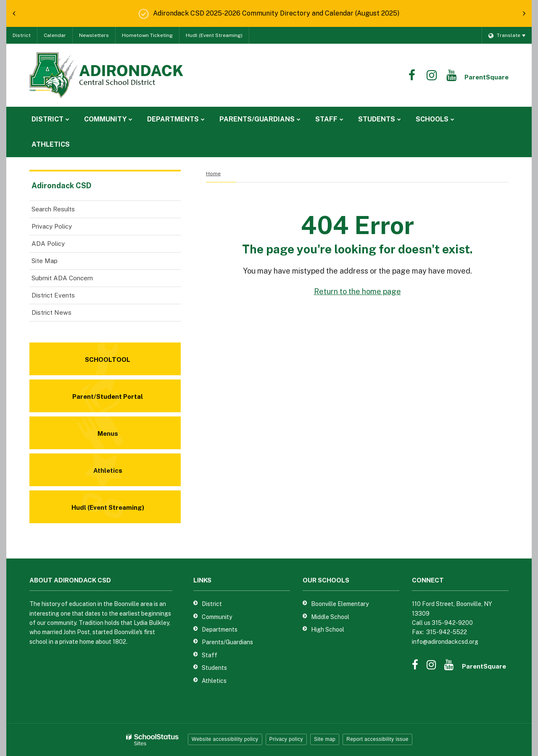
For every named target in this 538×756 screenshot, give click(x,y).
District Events (53, 295)
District (22, 35)
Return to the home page (357, 291)
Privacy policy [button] (286, 739)
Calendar (55, 35)
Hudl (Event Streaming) (214, 35)
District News (51, 312)
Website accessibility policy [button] (225, 739)
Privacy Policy (52, 226)
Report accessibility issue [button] (377, 739)
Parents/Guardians (227, 642)
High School (328, 630)
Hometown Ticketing (147, 35)
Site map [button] (325, 739)
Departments (220, 630)
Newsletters (94, 35)
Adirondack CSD (61, 186)
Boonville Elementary (340, 604)
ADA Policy (48, 244)
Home (213, 174)
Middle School (330, 617)
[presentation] (14, 13)
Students (214, 668)
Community (217, 617)
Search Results (53, 209)
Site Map (45, 261)
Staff (210, 655)
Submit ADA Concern (62, 278)
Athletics (214, 681)
